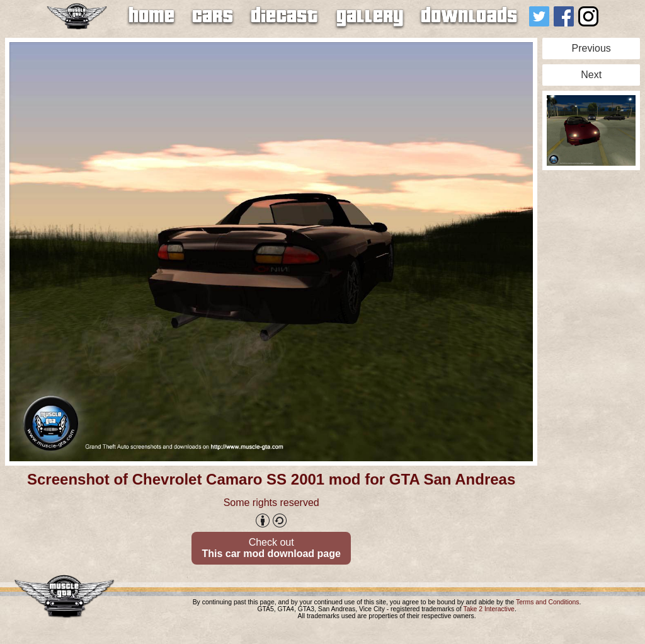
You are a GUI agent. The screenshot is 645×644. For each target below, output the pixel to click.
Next (591, 75)
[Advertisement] (591, 364)
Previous (591, 48)
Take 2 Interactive (488, 609)
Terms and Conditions (548, 602)
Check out (271, 548)
